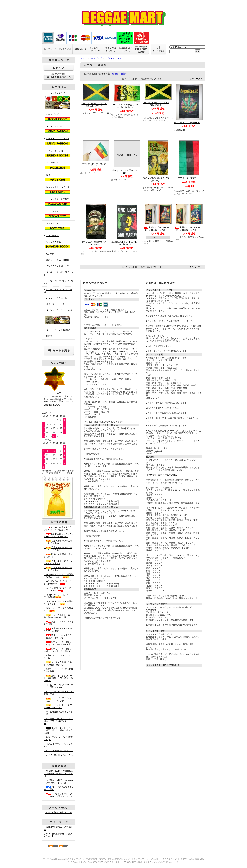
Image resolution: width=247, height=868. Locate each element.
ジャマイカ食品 (59, 245)
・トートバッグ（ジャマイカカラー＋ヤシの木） (58, 700)
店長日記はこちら (52, 405)
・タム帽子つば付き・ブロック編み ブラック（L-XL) (58, 795)
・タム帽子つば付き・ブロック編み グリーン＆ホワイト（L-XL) (58, 721)
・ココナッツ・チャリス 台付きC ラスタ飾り (58, 603)
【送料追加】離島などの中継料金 (162, 475)
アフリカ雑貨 (59, 215)
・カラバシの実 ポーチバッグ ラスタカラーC (58, 589)
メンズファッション (59, 129)
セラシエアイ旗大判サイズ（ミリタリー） (94, 243)
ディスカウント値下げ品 (58, 266)
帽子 (59, 178)
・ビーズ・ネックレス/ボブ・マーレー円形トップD (58, 686)
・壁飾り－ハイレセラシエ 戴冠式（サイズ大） (58, 636)
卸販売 (49, 336)
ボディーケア (59, 227)
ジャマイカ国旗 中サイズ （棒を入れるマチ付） (95, 105)
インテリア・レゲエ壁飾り (59, 330)
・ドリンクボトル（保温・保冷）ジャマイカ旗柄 (57, 616)
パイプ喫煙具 (52, 236)
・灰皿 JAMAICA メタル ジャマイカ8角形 (59, 630)
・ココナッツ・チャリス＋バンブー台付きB (58, 596)
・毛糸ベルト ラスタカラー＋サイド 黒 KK (58, 549)
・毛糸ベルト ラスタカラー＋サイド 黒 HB (58, 569)
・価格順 (114, 74)
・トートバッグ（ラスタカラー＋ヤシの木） (58, 706)
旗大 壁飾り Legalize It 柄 (187, 123)
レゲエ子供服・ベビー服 (59, 190)
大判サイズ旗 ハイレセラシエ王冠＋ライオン (156, 229)
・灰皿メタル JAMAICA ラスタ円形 (59, 623)
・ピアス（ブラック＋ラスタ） (58, 751)
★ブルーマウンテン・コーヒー (59, 317)
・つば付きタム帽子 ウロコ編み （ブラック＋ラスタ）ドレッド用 (58, 773)
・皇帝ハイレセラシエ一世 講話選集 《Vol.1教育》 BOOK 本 (58, 678)
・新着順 (123, 74)
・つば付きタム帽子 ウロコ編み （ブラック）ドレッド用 (58, 782)
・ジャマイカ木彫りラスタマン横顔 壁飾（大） (58, 663)
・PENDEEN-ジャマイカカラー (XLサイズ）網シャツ (59, 535)
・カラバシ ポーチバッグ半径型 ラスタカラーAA (59, 576)
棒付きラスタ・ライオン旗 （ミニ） (94, 165)
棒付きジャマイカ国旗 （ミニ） (125, 172)
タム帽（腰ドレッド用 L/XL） (58, 291)
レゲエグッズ (59, 117)
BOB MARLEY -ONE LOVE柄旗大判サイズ (125, 243)
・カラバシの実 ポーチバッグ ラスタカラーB (58, 582)
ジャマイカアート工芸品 (59, 202)
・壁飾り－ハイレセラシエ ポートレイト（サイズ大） (58, 650)
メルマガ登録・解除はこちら (59, 813)
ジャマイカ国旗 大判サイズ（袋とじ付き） (156, 104)
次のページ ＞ (196, 79)
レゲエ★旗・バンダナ (115, 58)
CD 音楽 (50, 254)
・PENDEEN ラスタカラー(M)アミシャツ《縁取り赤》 (59, 529)
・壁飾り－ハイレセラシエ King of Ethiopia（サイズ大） (58, 643)
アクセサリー (59, 166)
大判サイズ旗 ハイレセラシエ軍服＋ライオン (187, 229)
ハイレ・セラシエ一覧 (57, 298)
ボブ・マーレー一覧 (56, 304)
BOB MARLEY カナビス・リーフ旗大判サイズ (125, 106)
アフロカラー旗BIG (187, 178)
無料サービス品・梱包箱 (58, 260)
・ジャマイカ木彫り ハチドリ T (58, 755)
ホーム (84, 58)
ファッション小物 (59, 154)
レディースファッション (59, 142)
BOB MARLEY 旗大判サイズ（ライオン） (156, 179)
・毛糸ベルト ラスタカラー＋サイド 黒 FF (58, 542)
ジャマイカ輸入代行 (59, 101)
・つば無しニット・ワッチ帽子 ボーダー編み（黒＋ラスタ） (58, 730)
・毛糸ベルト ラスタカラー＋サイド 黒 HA (58, 562)
